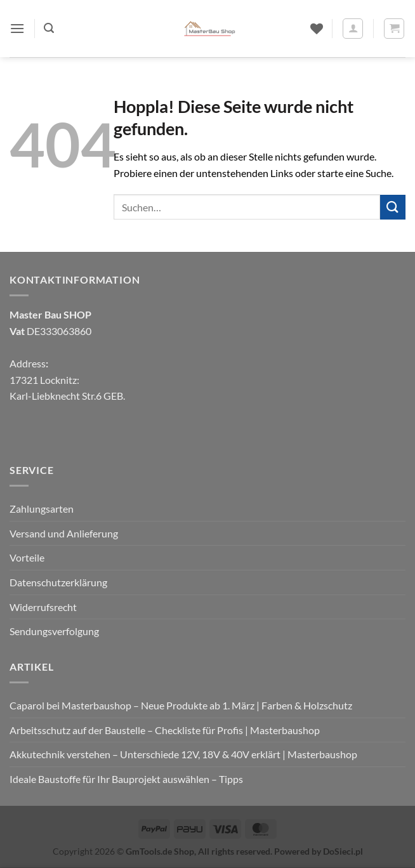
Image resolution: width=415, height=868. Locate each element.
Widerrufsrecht (43, 607)
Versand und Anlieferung (64, 533)
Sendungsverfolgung (54, 631)
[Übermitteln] (393, 207)
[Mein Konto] (353, 29)
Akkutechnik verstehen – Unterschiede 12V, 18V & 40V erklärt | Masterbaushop (183, 754)
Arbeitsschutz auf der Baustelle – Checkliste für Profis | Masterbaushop (165, 730)
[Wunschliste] (317, 29)
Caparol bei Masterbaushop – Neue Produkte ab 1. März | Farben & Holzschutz (181, 705)
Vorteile (27, 557)
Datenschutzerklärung (58, 582)
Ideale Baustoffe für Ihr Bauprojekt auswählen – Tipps (126, 779)
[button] (17, 28)
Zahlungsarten (42, 509)
